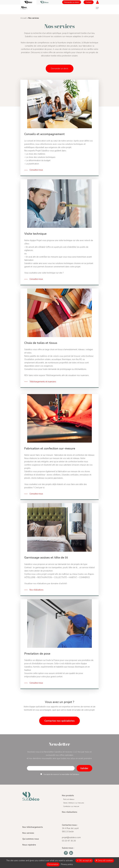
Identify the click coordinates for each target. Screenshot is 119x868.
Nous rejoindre (29, 845)
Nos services (28, 833)
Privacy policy (67, 864)
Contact (89, 2)
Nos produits (68, 796)
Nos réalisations (70, 812)
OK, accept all (84, 861)
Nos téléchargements (33, 827)
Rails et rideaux (69, 799)
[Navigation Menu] (97, 8)
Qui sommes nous (31, 839)
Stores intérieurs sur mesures (74, 803)
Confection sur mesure (71, 806)
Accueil (23, 18)
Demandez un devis (72, 2)
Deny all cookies (104, 861)
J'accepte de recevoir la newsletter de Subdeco (60, 774)
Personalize (53, 864)
